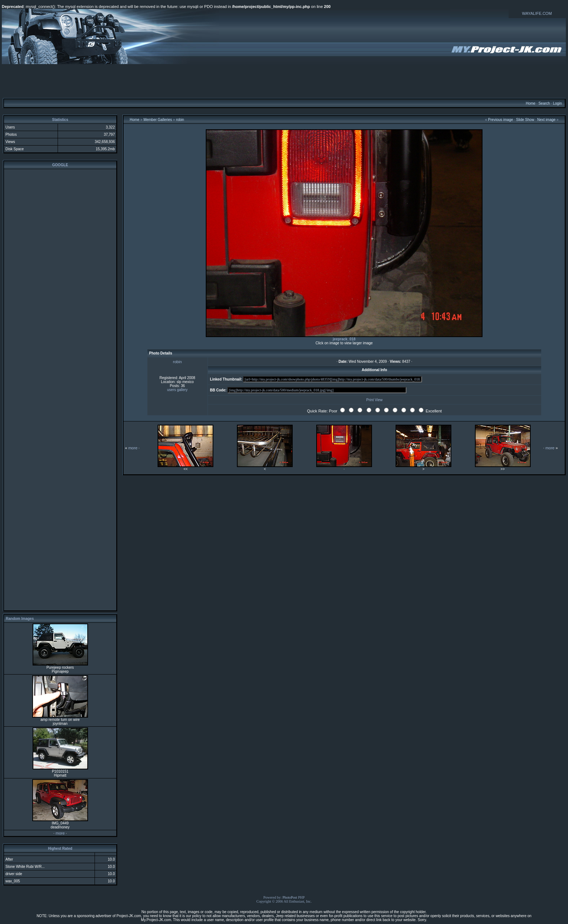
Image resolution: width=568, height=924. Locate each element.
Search (544, 103)
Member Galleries (158, 120)
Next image (546, 120)
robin (180, 120)
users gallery (177, 390)
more (60, 833)
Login (557, 103)
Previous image (500, 120)
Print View (374, 400)
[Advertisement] (284, 81)
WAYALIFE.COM (537, 13)
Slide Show (525, 120)
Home (531, 103)
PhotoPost (290, 897)
